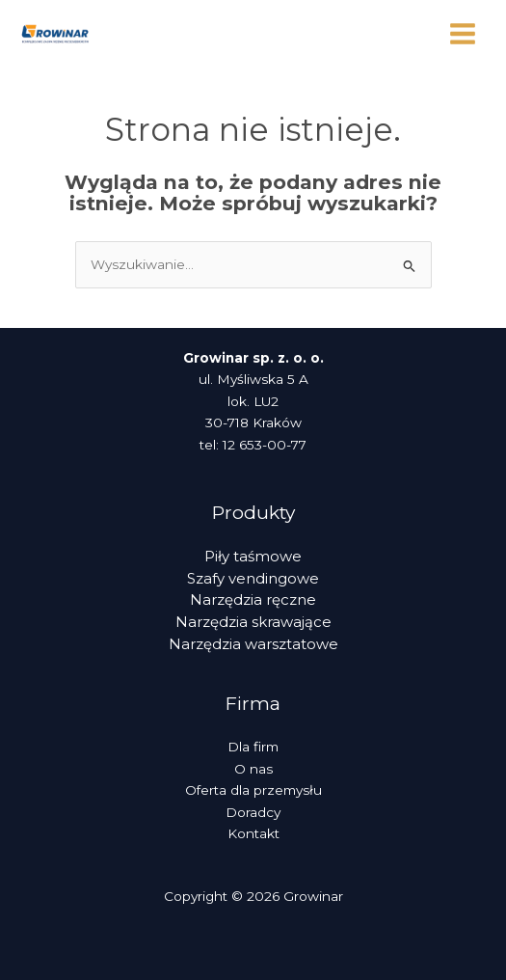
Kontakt (253, 833)
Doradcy (253, 812)
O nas (253, 769)
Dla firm (253, 747)
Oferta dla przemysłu (253, 790)
